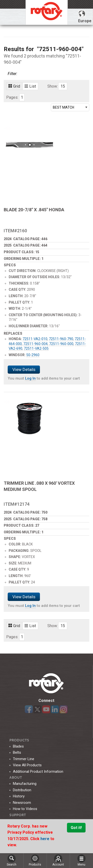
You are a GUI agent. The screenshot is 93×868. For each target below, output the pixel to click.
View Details (24, 369)
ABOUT (16, 778)
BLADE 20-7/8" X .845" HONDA (34, 210)
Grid (14, 86)
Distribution (22, 790)
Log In (30, 378)
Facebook (29, 709)
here (45, 839)
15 (63, 86)
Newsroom (22, 803)
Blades (18, 746)
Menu (81, 860)
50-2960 (33, 355)
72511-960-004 (35, 344)
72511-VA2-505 (36, 348)
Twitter (37, 709)
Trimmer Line (24, 759)
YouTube (46, 709)
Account (58, 860)
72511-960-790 (61, 339)
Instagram (63, 709)
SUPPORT (18, 815)
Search (12, 860)
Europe (85, 17)
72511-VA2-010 (35, 339)
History (19, 796)
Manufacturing (25, 784)
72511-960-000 (61, 344)
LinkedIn (55, 709)
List (30, 86)
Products (19, 740)
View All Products (27, 765)
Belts (17, 752)
